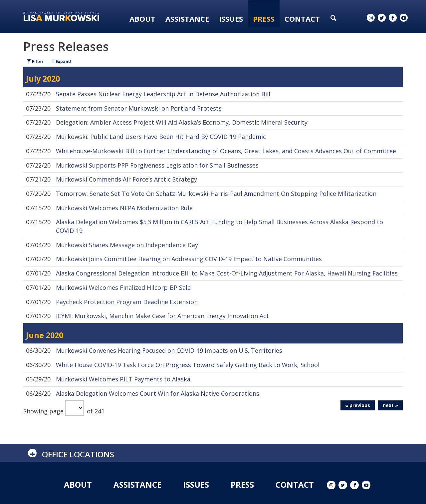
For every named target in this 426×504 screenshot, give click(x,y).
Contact (302, 19)
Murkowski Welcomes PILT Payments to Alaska (123, 379)
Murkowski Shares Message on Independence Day (127, 245)
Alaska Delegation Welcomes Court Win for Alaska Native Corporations (158, 393)
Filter (35, 61)
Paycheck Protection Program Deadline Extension (127, 302)
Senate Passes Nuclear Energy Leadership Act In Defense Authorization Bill (163, 94)
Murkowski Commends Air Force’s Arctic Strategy (126, 179)
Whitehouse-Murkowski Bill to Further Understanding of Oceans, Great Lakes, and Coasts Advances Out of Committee (226, 151)
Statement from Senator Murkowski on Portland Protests (139, 108)
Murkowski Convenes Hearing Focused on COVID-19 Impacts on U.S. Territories (169, 350)
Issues (231, 19)
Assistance (187, 19)
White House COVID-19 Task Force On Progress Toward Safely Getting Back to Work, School (188, 365)
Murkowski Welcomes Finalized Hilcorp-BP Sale (123, 287)
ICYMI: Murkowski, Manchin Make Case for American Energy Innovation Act (162, 316)
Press (264, 19)
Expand (61, 61)
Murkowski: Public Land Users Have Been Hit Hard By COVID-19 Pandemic (161, 137)
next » (390, 405)
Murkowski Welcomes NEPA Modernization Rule (124, 208)
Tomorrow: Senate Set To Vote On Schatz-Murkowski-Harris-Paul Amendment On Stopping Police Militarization (216, 194)
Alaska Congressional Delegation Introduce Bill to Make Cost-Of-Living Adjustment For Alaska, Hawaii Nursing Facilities (227, 273)
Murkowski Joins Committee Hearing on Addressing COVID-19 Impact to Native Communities (189, 259)
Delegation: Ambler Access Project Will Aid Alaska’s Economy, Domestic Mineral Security (182, 122)
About (142, 19)
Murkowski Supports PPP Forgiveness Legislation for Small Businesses (157, 165)
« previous (358, 405)
